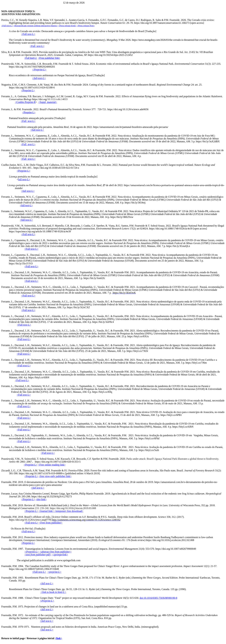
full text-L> (24, 179)
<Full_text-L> (28, 121)
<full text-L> (28, 191)
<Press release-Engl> (67, 26)
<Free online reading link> (52, 465)
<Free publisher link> (49, 58)
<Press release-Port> (86, 26)
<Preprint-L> (24, 171)
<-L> (37, 46)
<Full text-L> (31, 58)
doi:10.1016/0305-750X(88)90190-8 (158, 598)
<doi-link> (41, 499)
